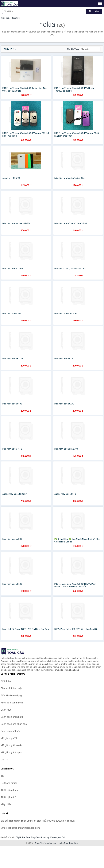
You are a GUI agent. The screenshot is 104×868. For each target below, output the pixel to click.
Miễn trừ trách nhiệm (12, 703)
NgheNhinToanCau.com (46, 843)
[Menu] (100, 3)
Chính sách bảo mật (11, 688)
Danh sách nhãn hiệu (12, 717)
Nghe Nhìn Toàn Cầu (68, 843)
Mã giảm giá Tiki (9, 738)
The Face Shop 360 (31, 837)
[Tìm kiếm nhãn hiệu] (44, 11)
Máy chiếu (6, 804)
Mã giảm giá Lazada (11, 745)
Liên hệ (5, 760)
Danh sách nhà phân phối (14, 724)
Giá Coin (62, 837)
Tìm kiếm (94, 11)
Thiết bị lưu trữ (8, 797)
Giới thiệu (6, 681)
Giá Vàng (45, 837)
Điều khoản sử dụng (11, 696)
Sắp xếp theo (73, 49)
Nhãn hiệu (15, 18)
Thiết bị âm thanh (10, 790)
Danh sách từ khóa (11, 731)
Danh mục (6, 710)
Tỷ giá (18, 837)
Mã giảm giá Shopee (11, 752)
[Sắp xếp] (90, 49)
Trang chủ (5, 18)
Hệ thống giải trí (9, 783)
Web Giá (54, 837)
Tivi (3, 776)
